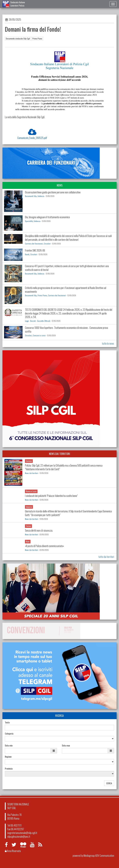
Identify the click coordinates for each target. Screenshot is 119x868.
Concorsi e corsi (39, 335)
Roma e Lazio (31, 491)
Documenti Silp (31, 196)
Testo (7, 722)
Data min (9, 745)
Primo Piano (37, 39)
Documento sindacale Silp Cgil (18, 39)
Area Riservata (13, 851)
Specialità (29, 221)
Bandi (27, 254)
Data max (66, 745)
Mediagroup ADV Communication (99, 856)
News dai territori (32, 473)
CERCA (109, 783)
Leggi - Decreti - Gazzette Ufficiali (38, 321)
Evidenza (41, 196)
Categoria (9, 734)
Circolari (47, 244)
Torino (28, 526)
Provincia (9, 769)
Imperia (29, 507)
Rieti (28, 542)
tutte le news (108, 344)
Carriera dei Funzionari (34, 244)
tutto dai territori (106, 557)
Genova (29, 461)
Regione (8, 757)
